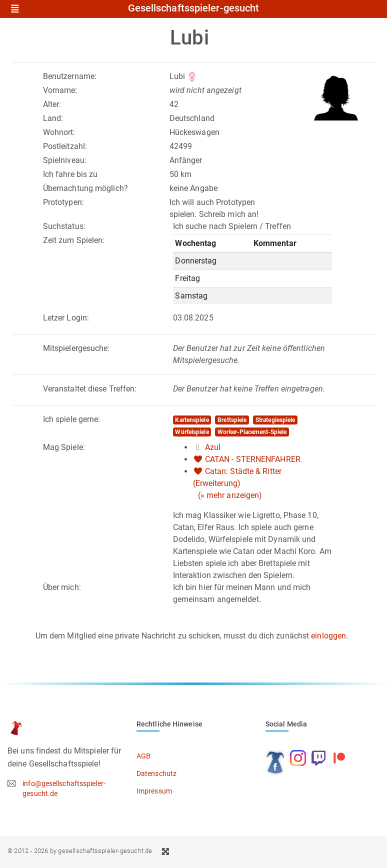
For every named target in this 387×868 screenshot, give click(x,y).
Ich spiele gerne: (72, 419)
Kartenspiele (192, 420)
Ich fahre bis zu (70, 174)
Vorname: (60, 90)
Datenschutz (156, 773)
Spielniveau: (65, 160)
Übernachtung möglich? (85, 188)
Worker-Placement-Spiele (252, 432)
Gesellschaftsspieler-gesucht (194, 8)
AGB (143, 756)
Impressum (154, 791)
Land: (53, 118)
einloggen (328, 636)
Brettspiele (232, 420)
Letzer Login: (66, 318)
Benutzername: (70, 76)
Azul (213, 447)
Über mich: (62, 587)
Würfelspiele (192, 432)
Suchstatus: (64, 226)
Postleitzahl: (65, 146)
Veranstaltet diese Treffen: (90, 389)
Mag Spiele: (64, 447)
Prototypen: (63, 202)
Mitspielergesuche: (76, 348)
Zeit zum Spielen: (74, 240)
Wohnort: (59, 132)
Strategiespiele (275, 420)
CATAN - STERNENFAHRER (253, 459)
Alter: (52, 104)
